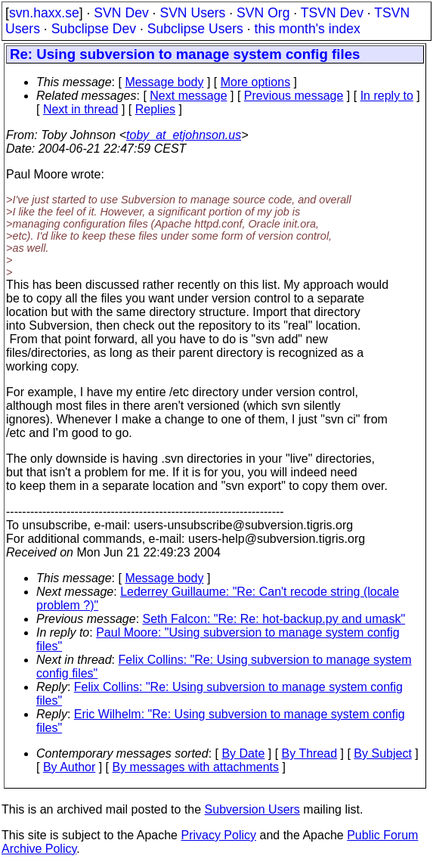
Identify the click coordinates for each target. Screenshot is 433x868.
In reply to (387, 96)
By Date (243, 753)
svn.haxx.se (44, 13)
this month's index (308, 29)
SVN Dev (121, 13)
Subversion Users (252, 809)
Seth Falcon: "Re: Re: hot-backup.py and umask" (274, 619)
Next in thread (81, 109)
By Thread (310, 753)
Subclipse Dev (94, 29)
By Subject (382, 753)
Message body (164, 82)
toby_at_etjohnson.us (184, 135)
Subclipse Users (195, 29)
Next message (188, 96)
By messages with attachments (196, 767)
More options (256, 82)
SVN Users (192, 13)
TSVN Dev (332, 13)
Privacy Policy (218, 835)
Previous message (294, 96)
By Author (69, 767)
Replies (155, 109)
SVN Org (263, 13)
